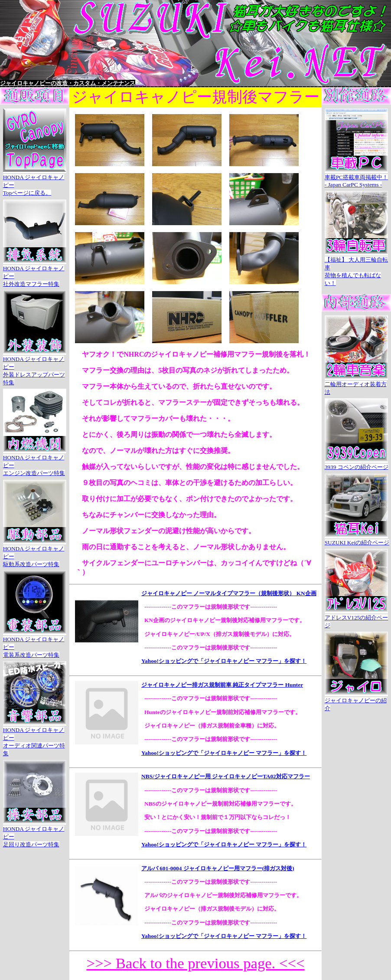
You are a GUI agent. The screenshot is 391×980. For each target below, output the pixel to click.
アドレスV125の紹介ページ (357, 618)
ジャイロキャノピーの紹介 (356, 701)
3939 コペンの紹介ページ (357, 463)
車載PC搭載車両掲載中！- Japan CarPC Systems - (356, 177)
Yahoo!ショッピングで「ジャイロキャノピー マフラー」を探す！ (224, 661)
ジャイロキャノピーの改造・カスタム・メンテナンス (68, 83)
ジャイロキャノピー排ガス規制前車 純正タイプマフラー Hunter (222, 685)
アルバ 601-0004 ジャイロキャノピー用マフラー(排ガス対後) (218, 868)
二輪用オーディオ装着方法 (356, 384)
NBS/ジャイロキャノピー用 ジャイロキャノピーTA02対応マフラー (226, 776)
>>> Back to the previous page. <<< (195, 963)
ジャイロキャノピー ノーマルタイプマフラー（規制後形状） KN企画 (229, 593)
